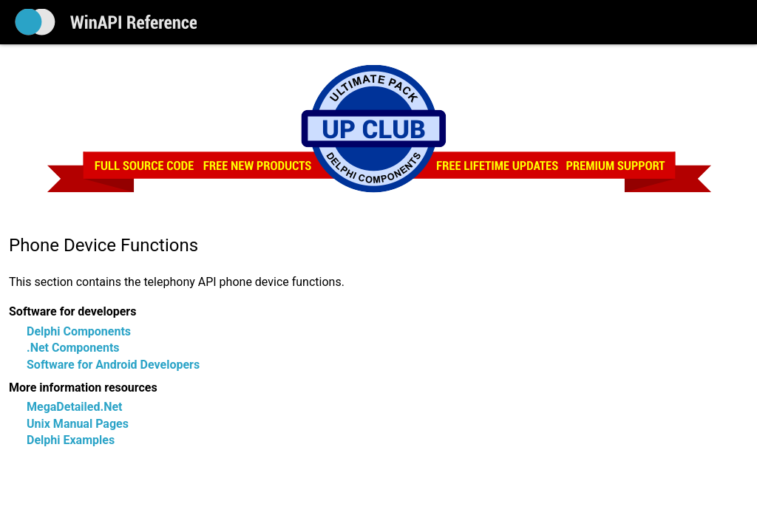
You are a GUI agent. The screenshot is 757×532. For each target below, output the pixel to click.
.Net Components (73, 348)
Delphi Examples (71, 440)
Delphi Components (79, 331)
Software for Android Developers (113, 365)
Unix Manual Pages (78, 424)
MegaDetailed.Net (74, 407)
